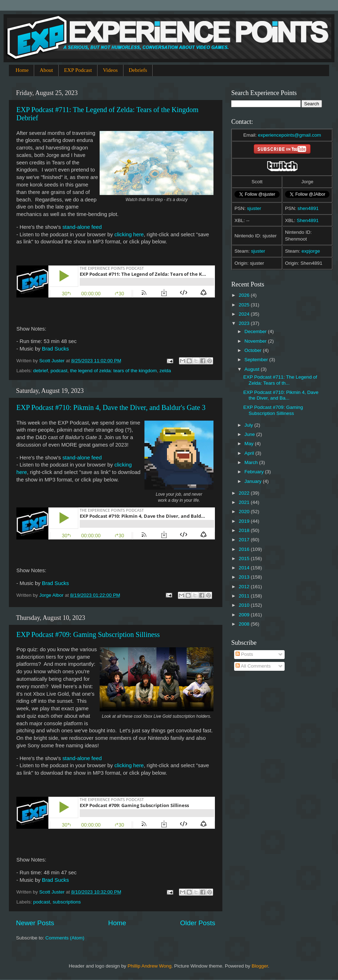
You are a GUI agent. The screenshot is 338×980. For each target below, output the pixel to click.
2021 (245, 502)
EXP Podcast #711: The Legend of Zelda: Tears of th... (280, 380)
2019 (245, 521)
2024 (245, 314)
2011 (245, 596)
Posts (244, 654)
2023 (245, 323)
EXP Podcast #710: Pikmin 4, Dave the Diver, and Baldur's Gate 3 (111, 407)
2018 (245, 530)
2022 (245, 493)
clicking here (129, 235)
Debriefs (138, 70)
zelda (165, 371)
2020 (245, 512)
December (256, 331)
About (46, 70)
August (253, 369)
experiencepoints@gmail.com (289, 135)
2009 (245, 615)
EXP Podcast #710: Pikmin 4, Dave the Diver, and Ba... (281, 395)
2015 (245, 559)
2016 (245, 549)
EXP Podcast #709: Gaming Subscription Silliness (88, 634)
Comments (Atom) (65, 938)
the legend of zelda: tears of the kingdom (113, 371)
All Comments (253, 666)
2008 (245, 624)
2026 (245, 295)
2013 (245, 577)
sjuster (254, 208)
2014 (245, 568)
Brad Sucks (56, 349)
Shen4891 (308, 220)
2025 (245, 305)
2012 (245, 587)
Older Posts (198, 923)
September (257, 360)
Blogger (260, 966)
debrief (40, 371)
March (252, 462)
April (250, 453)
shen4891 (308, 208)
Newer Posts (35, 923)
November (256, 341)
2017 (245, 540)
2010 (245, 605)
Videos (110, 70)
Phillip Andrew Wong (149, 966)
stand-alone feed (82, 227)
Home (22, 70)
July (249, 425)
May (250, 444)
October (254, 350)
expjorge (311, 251)
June (250, 434)
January (254, 481)
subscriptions (67, 902)
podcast (59, 371)
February (255, 472)
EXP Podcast (78, 70)
